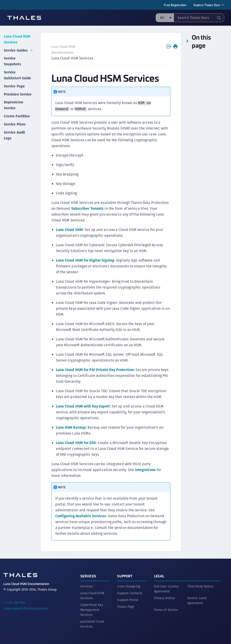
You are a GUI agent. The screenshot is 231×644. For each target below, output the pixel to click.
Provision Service (11, 94)
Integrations (146, 470)
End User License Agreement (167, 589)
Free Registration (175, 5)
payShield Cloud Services (92, 624)
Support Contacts (130, 593)
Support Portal (128, 600)
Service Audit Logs (14, 137)
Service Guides (18, 49)
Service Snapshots (12, 60)
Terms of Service (166, 610)
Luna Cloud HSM (70, 230)
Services (88, 576)
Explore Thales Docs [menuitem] (207, 5)
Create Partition (17, 119)
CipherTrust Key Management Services (92, 610)
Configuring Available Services (81, 516)
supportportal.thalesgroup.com (26, 608)
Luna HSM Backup (71, 427)
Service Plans (15, 126)
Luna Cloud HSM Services (15, 39)
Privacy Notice (165, 598)
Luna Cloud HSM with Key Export (83, 406)
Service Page (14, 84)
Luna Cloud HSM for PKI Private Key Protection (95, 370)
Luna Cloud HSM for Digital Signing (85, 260)
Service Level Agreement (197, 600)
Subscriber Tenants (88, 208)
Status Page (126, 606)
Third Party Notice (200, 586)
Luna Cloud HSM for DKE (76, 443)
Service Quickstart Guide (18, 73)
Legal (159, 576)
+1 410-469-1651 (14, 602)
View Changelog (128, 586)
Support (125, 576)
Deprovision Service (13, 108)
